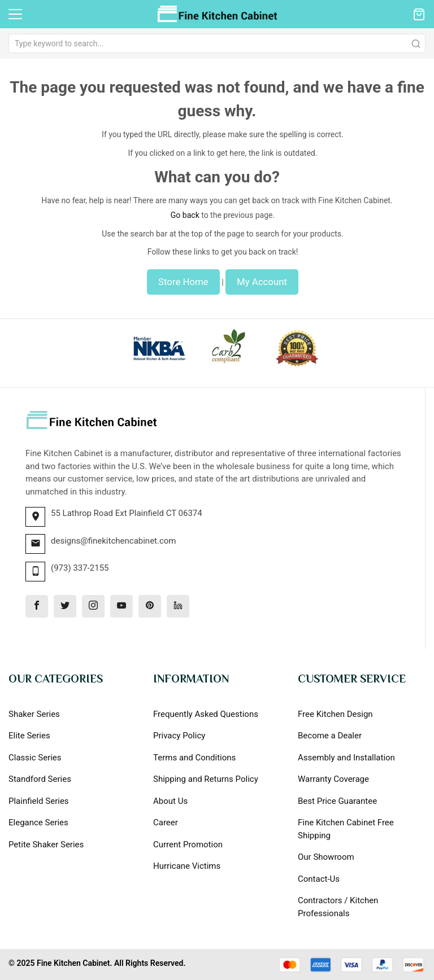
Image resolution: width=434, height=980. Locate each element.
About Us (170, 801)
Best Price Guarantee (337, 801)
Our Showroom (326, 857)
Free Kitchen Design (335, 714)
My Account (262, 282)
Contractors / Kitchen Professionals (338, 907)
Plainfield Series (39, 801)
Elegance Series (38, 823)
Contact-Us (319, 879)
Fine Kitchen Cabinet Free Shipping (346, 829)
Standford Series (40, 779)
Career (166, 823)
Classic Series (35, 758)
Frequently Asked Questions (206, 714)
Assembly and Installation (346, 758)
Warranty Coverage (333, 779)
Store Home (183, 282)
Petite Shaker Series (46, 845)
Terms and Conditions (194, 758)
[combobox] (217, 43)
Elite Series (29, 736)
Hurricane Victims (187, 866)
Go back (185, 215)
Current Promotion (188, 845)
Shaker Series (34, 714)
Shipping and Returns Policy (206, 779)
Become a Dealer (330, 736)
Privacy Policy (179, 736)
